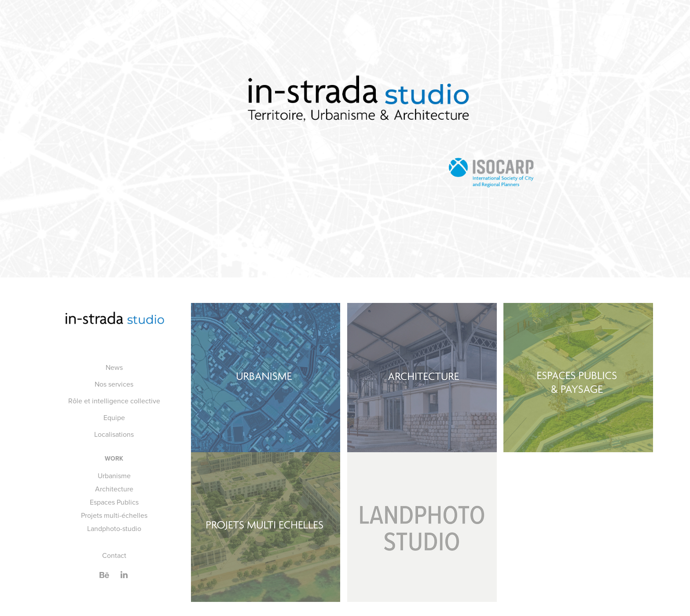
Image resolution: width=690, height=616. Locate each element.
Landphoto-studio (114, 528)
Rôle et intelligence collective (114, 401)
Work (114, 458)
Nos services (114, 384)
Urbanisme (114, 476)
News (114, 367)
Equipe (114, 417)
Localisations (114, 434)
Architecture (114, 489)
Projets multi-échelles (114, 515)
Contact (114, 555)
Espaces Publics (114, 502)
